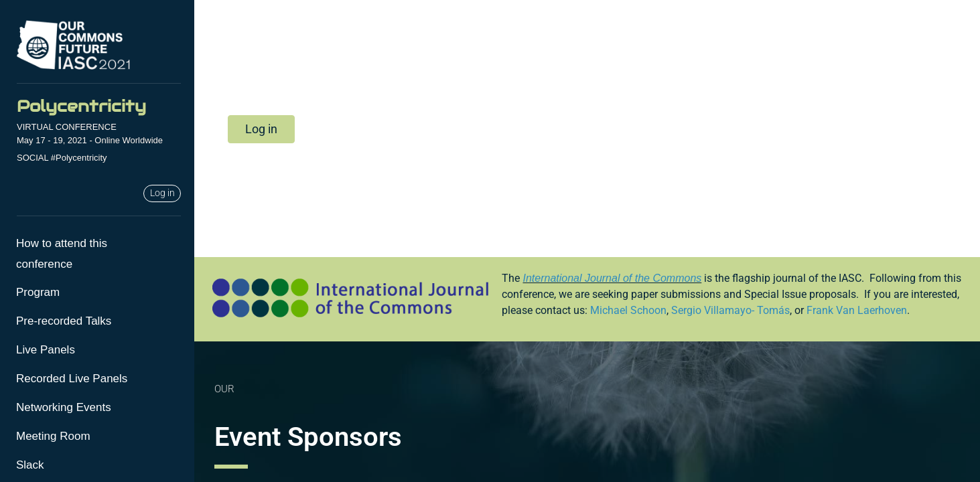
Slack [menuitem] (30, 465)
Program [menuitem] (38, 292)
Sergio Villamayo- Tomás (730, 310)
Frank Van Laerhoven (857, 310)
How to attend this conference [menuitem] (62, 254)
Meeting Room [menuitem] (53, 436)
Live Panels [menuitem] (46, 350)
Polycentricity (81, 106)
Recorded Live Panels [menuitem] (72, 379)
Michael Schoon (628, 310)
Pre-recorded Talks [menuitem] (64, 321)
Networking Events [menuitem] (64, 407)
